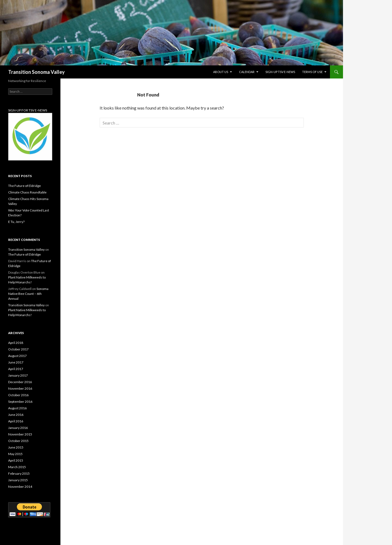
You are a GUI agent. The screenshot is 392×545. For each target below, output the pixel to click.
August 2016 (17, 408)
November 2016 (20, 388)
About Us (221, 72)
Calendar (247, 72)
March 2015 (17, 467)
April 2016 (16, 421)
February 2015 (19, 473)
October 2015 (18, 441)
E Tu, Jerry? (16, 222)
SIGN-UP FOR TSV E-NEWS (28, 110)
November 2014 (20, 487)
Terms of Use (312, 72)
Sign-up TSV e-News (280, 72)
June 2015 (16, 447)
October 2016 (18, 395)
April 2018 (16, 343)
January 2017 (18, 375)
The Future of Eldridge (24, 186)
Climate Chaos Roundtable (27, 192)
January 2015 (18, 480)
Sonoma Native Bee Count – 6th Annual (28, 294)
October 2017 (18, 349)
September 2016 (20, 402)
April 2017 (16, 369)
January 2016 (18, 428)
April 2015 (16, 460)
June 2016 (16, 415)
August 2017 (17, 356)
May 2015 (15, 454)
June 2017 (16, 362)
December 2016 (20, 382)
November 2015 (20, 434)
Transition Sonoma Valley (36, 72)
